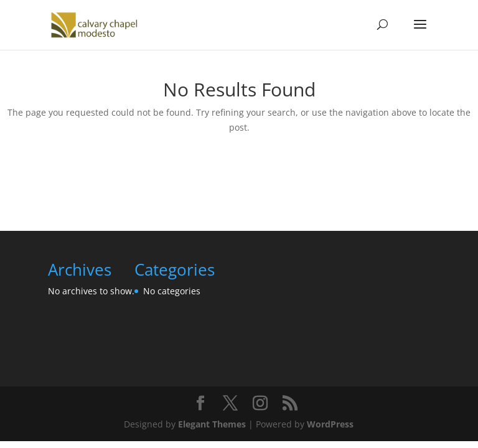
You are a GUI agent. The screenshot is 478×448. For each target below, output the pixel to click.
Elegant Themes (212, 424)
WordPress (330, 424)
